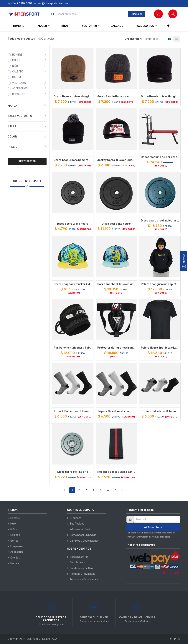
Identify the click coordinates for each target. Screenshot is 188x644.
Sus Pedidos (77, 524)
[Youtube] (179, 639)
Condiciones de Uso (81, 568)
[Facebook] (171, 639)
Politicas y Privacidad (83, 574)
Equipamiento (19, 546)
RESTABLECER (27, 162)
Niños (14, 529)
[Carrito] (158, 14)
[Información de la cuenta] (174, 14)
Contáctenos (78, 563)
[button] (168, 26)
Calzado (15, 535)
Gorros (14, 541)
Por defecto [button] (151, 39)
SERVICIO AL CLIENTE (94, 618)
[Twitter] (175, 639)
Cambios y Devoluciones (84, 541)
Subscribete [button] (153, 527)
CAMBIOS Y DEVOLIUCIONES (137, 618)
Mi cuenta (76, 518)
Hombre (15, 518)
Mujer (14, 524)
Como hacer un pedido (83, 535)
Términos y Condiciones (84, 579)
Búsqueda (137, 14)
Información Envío (81, 529)
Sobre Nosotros (79, 557)
